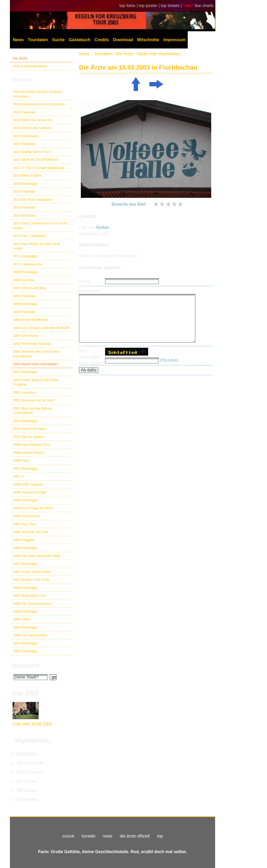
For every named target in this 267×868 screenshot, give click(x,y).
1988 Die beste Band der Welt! (37, 556)
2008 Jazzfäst (24, 280)
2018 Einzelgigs (25, 184)
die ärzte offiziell (135, 836)
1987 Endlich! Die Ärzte (31, 580)
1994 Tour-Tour (25, 524)
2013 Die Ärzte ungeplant (33, 200)
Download (123, 40)
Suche (58, 40)
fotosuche (26, 665)
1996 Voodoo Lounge (29, 492)
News (18, 40)
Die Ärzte (20, 58)
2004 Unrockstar (26, 336)
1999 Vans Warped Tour (31, 445)
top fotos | (129, 6)
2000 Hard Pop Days (29, 429)
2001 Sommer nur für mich (34, 400)
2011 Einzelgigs (25, 256)
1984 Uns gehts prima (30, 635)
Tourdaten (38, 40)
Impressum (175, 40)
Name (85, 281)
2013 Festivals (24, 207)
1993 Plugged (24, 540)
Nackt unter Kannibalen (158, 54)
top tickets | (172, 6)
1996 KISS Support (28, 484)
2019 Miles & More (27, 176)
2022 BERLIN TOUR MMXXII (36, 160)
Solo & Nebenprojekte (30, 66)
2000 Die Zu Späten (28, 437)
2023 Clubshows (26, 136)
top (160, 836)
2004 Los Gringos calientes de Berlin (41, 328)
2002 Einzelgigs (25, 372)
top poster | (150, 6)
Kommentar (90, 291)
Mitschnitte (148, 40)
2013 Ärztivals (24, 215)
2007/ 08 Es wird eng (29, 288)
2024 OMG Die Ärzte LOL (33, 120)
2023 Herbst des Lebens (32, 128)
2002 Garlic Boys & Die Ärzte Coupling (35, 382)
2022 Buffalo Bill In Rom (32, 152)
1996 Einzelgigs (25, 500)
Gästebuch (80, 40)
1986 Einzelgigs (25, 588)
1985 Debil (21, 619)
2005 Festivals (24, 312)
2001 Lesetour (24, 392)
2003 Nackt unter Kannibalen (35, 364)
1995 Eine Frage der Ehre (33, 508)
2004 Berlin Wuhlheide (30, 320)
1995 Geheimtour (26, 516)
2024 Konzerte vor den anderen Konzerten (37, 94)
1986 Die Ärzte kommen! (32, 604)
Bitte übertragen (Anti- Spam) (91, 357)
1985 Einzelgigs (25, 611)
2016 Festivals (24, 191)
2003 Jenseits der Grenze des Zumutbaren (36, 354)
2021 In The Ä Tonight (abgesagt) (39, 168)
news (108, 836)
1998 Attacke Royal (28, 453)
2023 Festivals (24, 144)
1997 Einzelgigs (25, 469)
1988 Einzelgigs (25, 548)
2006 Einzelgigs (25, 304)
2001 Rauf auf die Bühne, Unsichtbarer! (33, 411)
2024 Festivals (24, 112)
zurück (68, 836)
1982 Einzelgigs (25, 651)
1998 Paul (21, 460)
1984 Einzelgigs (25, 627)
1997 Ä (18, 476)
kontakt (89, 836)
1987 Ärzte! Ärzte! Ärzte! (32, 572)
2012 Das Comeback (29, 236)
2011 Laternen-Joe (28, 264)
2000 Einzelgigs (25, 421)
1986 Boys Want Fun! (30, 595)
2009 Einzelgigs (25, 272)
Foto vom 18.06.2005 (32, 724)
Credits (102, 40)
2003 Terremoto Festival (32, 344)
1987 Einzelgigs (25, 564)
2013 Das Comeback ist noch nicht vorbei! (40, 225)
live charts (204, 6)
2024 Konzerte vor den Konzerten (39, 104)
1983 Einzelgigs (25, 643)
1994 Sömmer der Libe (31, 532)
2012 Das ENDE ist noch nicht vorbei (36, 246)
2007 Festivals (24, 296)
